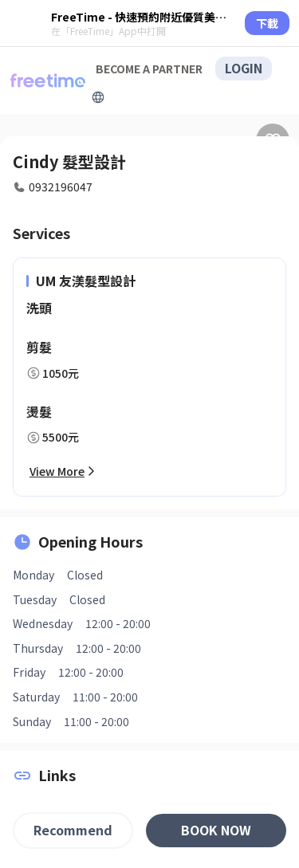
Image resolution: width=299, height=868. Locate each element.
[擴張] (98, 97)
